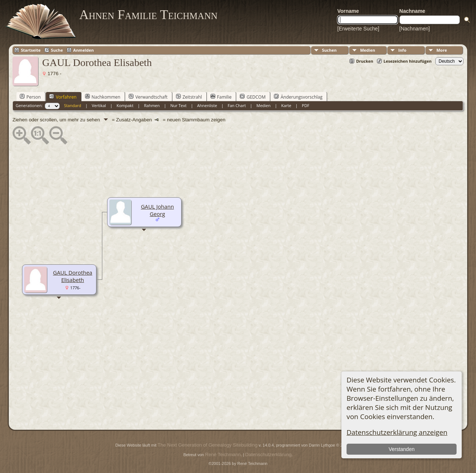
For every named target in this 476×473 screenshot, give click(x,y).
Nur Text (178, 105)
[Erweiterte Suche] (358, 29)
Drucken (365, 61)
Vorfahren (63, 97)
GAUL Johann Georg (157, 210)
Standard (72, 105)
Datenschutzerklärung (268, 454)
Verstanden (402, 449)
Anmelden (84, 50)
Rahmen (152, 105)
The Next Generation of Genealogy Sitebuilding (208, 445)
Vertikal (99, 105)
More (442, 50)
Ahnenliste (207, 105)
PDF (305, 105)
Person (30, 97)
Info (402, 50)
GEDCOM (253, 97)
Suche (57, 50)
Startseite (31, 50)
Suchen (329, 50)
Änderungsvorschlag (298, 97)
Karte (286, 105)
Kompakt (125, 105)
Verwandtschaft (148, 97)
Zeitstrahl (189, 97)
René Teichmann (223, 454)
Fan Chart (237, 105)
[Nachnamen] (415, 29)
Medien (368, 50)
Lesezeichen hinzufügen (408, 61)
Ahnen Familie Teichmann (148, 15)
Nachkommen (103, 97)
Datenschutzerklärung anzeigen (397, 432)
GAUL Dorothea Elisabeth (73, 276)
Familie (221, 97)
